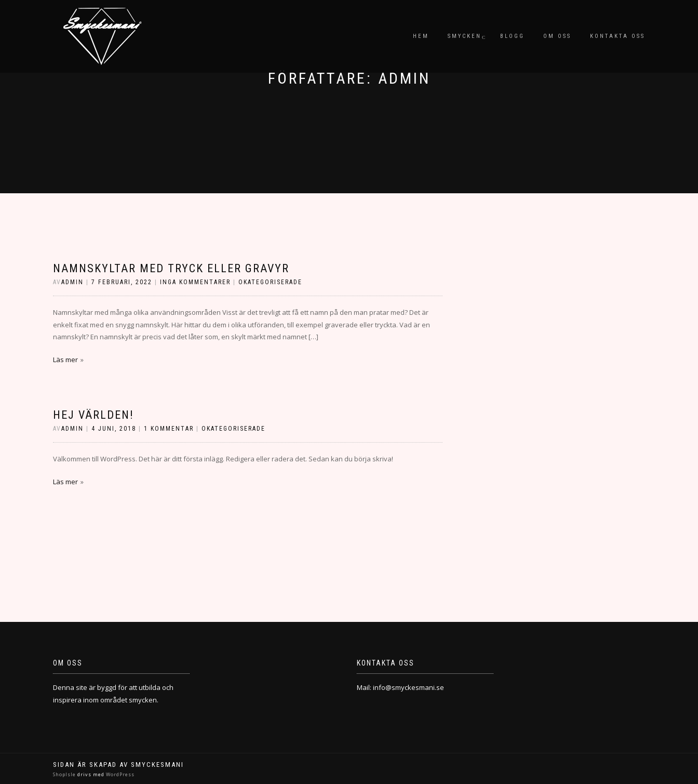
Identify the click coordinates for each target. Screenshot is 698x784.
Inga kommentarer (195, 282)
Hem (421, 36)
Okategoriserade (270, 282)
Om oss (557, 36)
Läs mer (65, 360)
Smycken (465, 36)
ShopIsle (65, 774)
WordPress (119, 774)
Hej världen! (93, 415)
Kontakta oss (618, 36)
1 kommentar (169, 429)
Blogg (512, 36)
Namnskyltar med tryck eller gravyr (171, 268)
